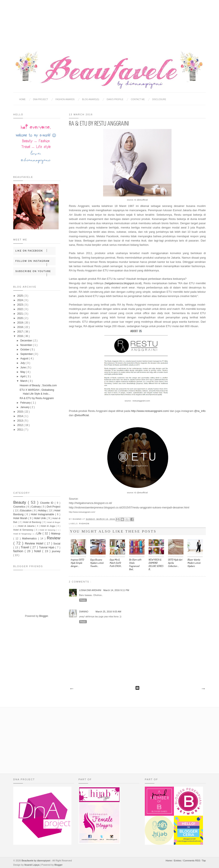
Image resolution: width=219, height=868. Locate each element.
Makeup (56, 534)
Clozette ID (47, 503)
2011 (21, 430)
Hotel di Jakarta (27, 526)
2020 (21, 318)
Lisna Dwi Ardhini (90, 590)
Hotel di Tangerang (22, 534)
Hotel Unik (40, 518)
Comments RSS (192, 861)
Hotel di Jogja (48, 526)
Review (54, 538)
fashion (84, 524)
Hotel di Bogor (54, 522)
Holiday (43, 511)
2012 (21, 425)
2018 (21, 327)
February (26, 403)
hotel (38, 551)
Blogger (44, 616)
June (23, 367)
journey (56, 551)
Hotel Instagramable (43, 514)
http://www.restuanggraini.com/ (150, 411)
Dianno (78, 519)
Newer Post (72, 689)
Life (40, 533)
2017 (21, 332)
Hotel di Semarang (24, 530)
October (25, 350)
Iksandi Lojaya (32, 865)
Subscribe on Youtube (35, 273)
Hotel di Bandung (33, 522)
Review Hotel (35, 543)
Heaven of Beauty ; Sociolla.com (38, 385)
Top (204, 861)
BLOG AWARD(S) (91, 99)
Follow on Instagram (35, 263)
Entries (178, 861)
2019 (21, 323)
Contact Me (138, 99)
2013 (21, 421)
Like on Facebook (35, 250)
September (27, 354)
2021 (21, 314)
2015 (21, 412)
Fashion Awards (65, 99)
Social (57, 544)
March (24, 381)
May (23, 372)
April (23, 376)
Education (26, 511)
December (27, 341)
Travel (26, 547)
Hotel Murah (21, 518)
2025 (21, 296)
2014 (21, 416)
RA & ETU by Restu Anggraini (37, 398)
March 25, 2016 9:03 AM (108, 612)
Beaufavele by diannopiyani (36, 861)
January (25, 407)
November (27, 345)
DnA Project (54, 507)
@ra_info (200, 411)
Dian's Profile (115, 99)
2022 (21, 309)
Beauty (21, 502)
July (23, 363)
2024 (21, 300)
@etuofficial (81, 415)
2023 (21, 305)
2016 (21, 336)
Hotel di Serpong (48, 530)
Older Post (203, 689)
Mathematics (30, 539)
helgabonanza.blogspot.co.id (123, 283)
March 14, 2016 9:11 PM (116, 590)
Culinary (36, 507)
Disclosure (159, 99)
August (25, 359)
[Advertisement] (109, 21)
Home (22, 99)
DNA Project (41, 99)
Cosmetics (20, 507)
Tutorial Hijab (47, 547)
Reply (83, 600)
